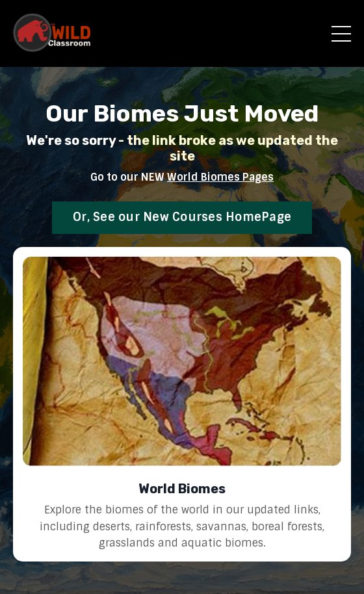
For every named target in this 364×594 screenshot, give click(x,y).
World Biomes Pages (220, 177)
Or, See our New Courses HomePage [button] (182, 217)
